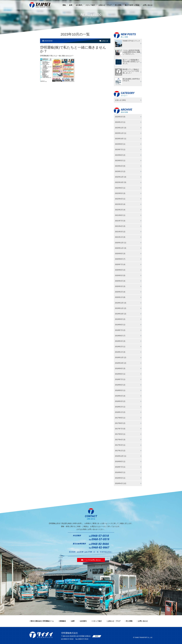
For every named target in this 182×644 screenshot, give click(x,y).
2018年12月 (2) (121, 357)
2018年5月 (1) (120, 390)
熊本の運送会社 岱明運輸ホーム (42, 621)
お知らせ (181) (120, 100)
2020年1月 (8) (120, 297)
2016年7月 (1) (120, 467)
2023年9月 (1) (120, 144)
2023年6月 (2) (120, 155)
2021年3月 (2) (120, 232)
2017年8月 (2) (120, 423)
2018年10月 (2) (121, 363)
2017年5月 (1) (120, 434)
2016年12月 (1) (121, 456)
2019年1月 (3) (120, 352)
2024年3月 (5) (120, 117)
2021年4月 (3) (120, 226)
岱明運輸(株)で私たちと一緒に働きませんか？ (73, 49)
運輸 (64, 5)
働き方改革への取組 (132, 5)
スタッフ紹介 (90, 5)
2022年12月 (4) (121, 177)
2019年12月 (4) (121, 303)
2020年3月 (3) (120, 286)
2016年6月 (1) (120, 472)
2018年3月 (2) (120, 401)
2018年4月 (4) (120, 396)
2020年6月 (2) (120, 270)
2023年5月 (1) (120, 160)
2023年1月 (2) (120, 171)
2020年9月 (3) (120, 254)
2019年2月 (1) (120, 347)
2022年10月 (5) (121, 182)
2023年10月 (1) (121, 139)
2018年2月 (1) (120, 407)
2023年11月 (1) (121, 133)
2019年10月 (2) (121, 314)
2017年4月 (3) (120, 440)
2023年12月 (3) (121, 128)
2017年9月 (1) (120, 418)
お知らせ (104, 41)
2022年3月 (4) (120, 204)
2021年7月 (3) (120, 221)
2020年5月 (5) (120, 275)
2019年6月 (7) (120, 336)
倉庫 (71, 5)
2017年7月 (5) (120, 429)
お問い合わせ (148, 5)
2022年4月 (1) (120, 199)
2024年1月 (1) (120, 122)
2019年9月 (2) (120, 319)
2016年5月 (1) (120, 478)
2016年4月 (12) (121, 483)
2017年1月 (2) (120, 450)
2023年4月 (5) (120, 166)
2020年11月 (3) (121, 248)
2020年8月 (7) (120, 259)
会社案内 (79, 5)
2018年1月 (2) (120, 412)
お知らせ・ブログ (105, 5)
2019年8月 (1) (120, 325)
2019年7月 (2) (120, 330)
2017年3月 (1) (120, 445)
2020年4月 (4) (120, 281)
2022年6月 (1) (120, 188)
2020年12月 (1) (121, 243)
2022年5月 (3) (120, 193)
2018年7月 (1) (120, 379)
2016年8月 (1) (120, 461)
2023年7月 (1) (120, 149)
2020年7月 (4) (120, 264)
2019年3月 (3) (120, 341)
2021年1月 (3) (120, 237)
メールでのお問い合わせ (91, 560)
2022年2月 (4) (120, 210)
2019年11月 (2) (121, 308)
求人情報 (118, 5)
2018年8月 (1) (120, 374)
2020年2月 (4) (120, 292)
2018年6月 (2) (120, 385)
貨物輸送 (63, 621)
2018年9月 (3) (120, 368)
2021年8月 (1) (120, 215)
